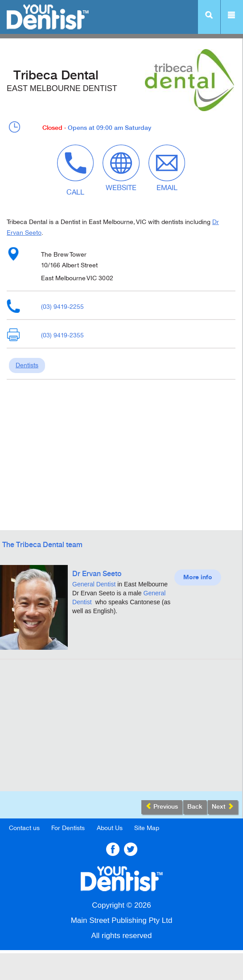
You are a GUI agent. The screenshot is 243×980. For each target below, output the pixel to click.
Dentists (27, 365)
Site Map (147, 828)
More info (198, 577)
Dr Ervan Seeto (97, 574)
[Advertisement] (121, 729)
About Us (110, 828)
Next (223, 806)
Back (195, 807)
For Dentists (68, 828)
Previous (162, 806)
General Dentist (94, 584)
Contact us (24, 828)
